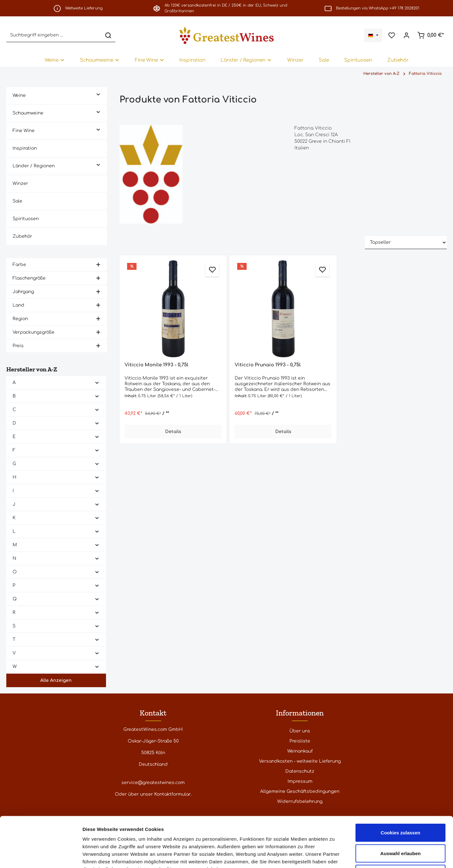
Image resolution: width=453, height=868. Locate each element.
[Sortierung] (406, 243)
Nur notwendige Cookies (400, 827)
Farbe (57, 265)
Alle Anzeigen (56, 680)
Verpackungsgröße (57, 332)
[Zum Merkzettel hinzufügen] (212, 270)
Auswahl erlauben (400, 806)
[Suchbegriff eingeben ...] (54, 35)
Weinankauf (300, 751)
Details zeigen (335, 856)
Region (57, 319)
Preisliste (300, 741)
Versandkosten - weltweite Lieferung (300, 761)
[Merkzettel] (391, 35)
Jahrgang (57, 292)
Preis (57, 346)
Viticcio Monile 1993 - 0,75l (157, 365)
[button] (98, 94)
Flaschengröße (57, 278)
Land (57, 305)
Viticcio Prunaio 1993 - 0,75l (268, 365)
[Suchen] (108, 35)
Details (173, 432)
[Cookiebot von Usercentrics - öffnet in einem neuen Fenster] (41, 856)
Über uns (300, 731)
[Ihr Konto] (406, 35)
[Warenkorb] (431, 35)
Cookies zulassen (400, 785)
